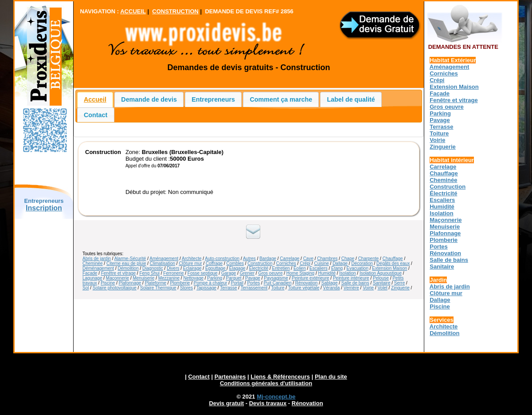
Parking (215, 278)
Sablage (330, 283)
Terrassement (254, 288)
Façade (90, 273)
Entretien (281, 268)
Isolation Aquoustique (381, 273)
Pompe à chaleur (211, 283)
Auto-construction (222, 259)
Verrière (351, 288)
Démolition (128, 268)
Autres (249, 259)
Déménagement (98, 268)
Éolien (300, 268)
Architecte (192, 259)
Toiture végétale (304, 288)
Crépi (305, 263)
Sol (86, 288)
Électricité (259, 268)
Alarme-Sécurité (130, 259)
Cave (308, 259)
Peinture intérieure (351, 278)
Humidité (327, 273)
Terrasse (228, 288)
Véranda (332, 288)
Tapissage (206, 288)
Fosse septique (203, 273)
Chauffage (393, 259)
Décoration (362, 263)
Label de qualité (351, 99)
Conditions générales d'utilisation (266, 383)
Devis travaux (268, 403)
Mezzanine (169, 278)
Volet (382, 288)
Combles (235, 263)
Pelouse (381, 278)
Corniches (286, 263)
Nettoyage (193, 278)
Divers (173, 268)
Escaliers (319, 268)
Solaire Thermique (158, 288)
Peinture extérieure (311, 278)
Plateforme (156, 283)
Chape (348, 259)
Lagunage (92, 278)
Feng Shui (149, 273)
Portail (237, 283)
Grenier (247, 273)
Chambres (327, 259)
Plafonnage (130, 283)
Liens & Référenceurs (280, 377)
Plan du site (331, 377)
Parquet (234, 278)
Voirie (368, 288)
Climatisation (162, 263)
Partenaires (230, 377)
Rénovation (307, 283)
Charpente (369, 259)
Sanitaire (381, 283)
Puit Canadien (278, 283)
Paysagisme (276, 278)
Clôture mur (190, 263)
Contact (96, 115)
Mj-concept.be (276, 397)
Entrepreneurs (213, 99)
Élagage (237, 268)
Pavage (253, 278)
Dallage (340, 263)
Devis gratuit (226, 403)
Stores (186, 288)
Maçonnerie (117, 278)
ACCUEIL (133, 11)
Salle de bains (355, 283)
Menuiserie (143, 278)
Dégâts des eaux (393, 263)
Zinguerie (400, 288)
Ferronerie (173, 273)
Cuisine (321, 263)
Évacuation (358, 268)
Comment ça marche (281, 99)
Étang (337, 268)
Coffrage (214, 263)
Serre (399, 283)
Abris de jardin (97, 259)
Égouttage (216, 268)
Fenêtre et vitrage (118, 273)
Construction (260, 263)
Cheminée (93, 263)
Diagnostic (153, 268)
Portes (253, 283)
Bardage (268, 259)
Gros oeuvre (270, 273)
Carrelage (289, 259)
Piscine (108, 283)
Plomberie (180, 283)
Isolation (347, 273)
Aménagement (164, 259)
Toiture (278, 288)
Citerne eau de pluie (126, 263)
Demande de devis (149, 99)
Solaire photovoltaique (115, 288)
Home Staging (300, 273)
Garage (229, 273)
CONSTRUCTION (175, 11)
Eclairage (192, 268)
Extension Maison (389, 268)
